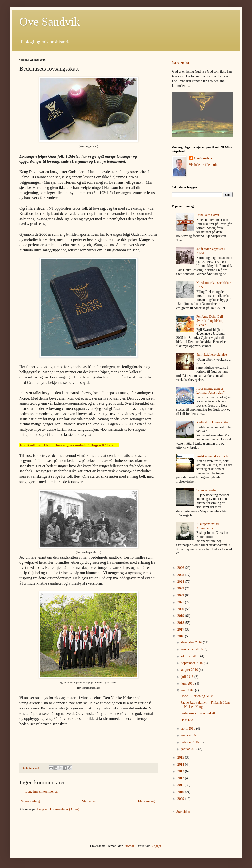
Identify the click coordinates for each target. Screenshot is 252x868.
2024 (181, 582)
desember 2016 (192, 642)
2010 (181, 792)
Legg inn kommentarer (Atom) (58, 809)
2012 (181, 778)
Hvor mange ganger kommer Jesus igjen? (210, 391)
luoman (130, 846)
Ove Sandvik (50, 22)
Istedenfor (181, 63)
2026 (181, 568)
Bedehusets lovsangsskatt (198, 713)
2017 (181, 630)
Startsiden (89, 801)
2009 (181, 799)
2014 (181, 765)
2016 (181, 636)
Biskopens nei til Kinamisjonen (208, 526)
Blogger (156, 846)
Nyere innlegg (30, 801)
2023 (181, 588)
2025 (181, 575)
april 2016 (189, 728)
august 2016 (190, 670)
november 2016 (192, 649)
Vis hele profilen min (203, 165)
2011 (181, 785)
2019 (181, 616)
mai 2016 (188, 690)
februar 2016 (190, 742)
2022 (181, 595)
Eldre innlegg (147, 801)
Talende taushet (207, 490)
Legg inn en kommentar (42, 791)
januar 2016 (190, 749)
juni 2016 (188, 683)
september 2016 (193, 663)
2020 (181, 609)
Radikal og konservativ (212, 422)
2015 (181, 758)
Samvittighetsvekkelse (212, 355)
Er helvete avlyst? (208, 215)
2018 (181, 623)
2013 (181, 771)
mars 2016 (189, 735)
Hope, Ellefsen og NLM (197, 696)
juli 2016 (188, 677)
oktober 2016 (191, 656)
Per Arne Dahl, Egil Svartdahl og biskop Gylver (210, 321)
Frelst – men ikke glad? (212, 456)
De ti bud (187, 720)
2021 (181, 602)
